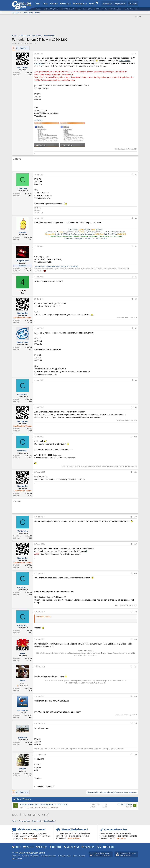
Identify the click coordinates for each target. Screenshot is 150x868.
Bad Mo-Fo (18, 44)
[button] (21, 13)
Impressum (16, 856)
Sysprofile (38, 266)
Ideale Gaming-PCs (85, 9)
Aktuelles (16, 12)
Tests (45, 4)
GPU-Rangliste (101, 9)
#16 (135, 639)
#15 (135, 611)
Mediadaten (35, 856)
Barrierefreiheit (79, 856)
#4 (136, 247)
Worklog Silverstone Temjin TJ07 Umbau (55, 266)
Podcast (39, 9)
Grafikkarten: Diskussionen (49, 807)
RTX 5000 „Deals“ (52, 9)
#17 (135, 666)
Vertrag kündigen (64, 856)
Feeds (18, 847)
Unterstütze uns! (132, 9)
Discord (30, 847)
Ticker (37, 4)
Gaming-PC (79, 238)
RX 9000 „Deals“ (68, 9)
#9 (136, 407)
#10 (135, 437)
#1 (136, 53)
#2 (136, 174)
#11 (135, 472)
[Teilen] (132, 54)
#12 (135, 517)
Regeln (38, 12)
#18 (135, 696)
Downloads (65, 4)
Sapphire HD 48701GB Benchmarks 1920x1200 (44, 805)
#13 (135, 544)
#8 (136, 380)
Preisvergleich (80, 4)
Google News (73, 847)
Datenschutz (17, 859)
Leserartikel (28, 12)
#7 (136, 328)
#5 (136, 277)
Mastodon (89, 847)
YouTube (110, 847)
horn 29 (23, 807)
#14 (135, 573)
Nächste (23, 48)
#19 (135, 723)
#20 (135, 755)
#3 (136, 218)
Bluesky (43, 847)
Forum (92, 4)
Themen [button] (54, 4)
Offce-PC (89, 238)
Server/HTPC (74, 266)
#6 (136, 299)
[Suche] (133, 4)
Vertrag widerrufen (49, 856)
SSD (97, 238)
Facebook (57, 847)
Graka (104, 238)
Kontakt (26, 856)
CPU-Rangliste (116, 9)
